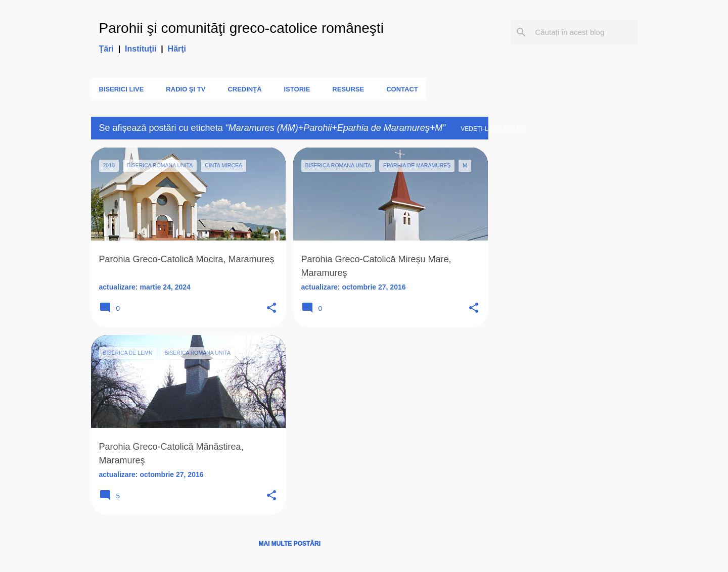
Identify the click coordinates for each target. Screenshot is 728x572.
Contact (402, 89)
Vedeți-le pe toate (492, 129)
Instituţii (141, 49)
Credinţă (244, 89)
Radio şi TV (186, 89)
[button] (271, 308)
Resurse (348, 89)
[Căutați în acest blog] (584, 32)
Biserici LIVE (122, 89)
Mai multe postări (289, 544)
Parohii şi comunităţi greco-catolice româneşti (241, 28)
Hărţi (177, 49)
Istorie (297, 89)
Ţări (106, 49)
